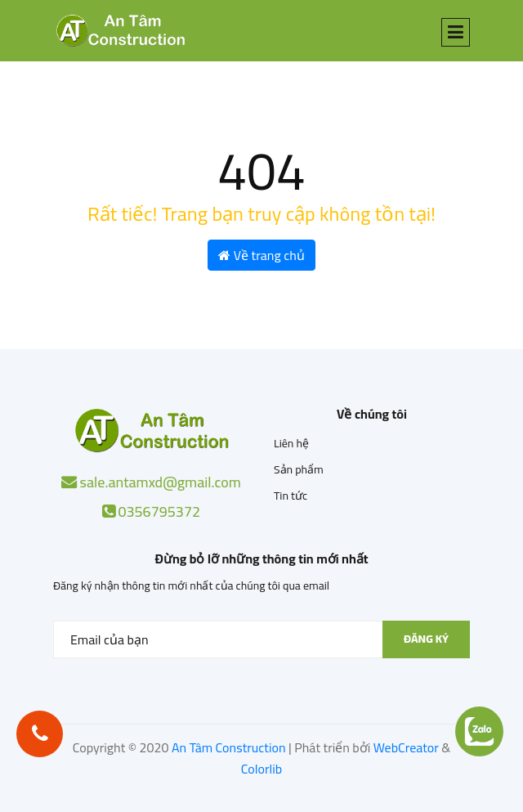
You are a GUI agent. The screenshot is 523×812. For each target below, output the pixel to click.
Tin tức (291, 496)
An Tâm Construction (229, 747)
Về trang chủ (261, 255)
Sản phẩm (299, 469)
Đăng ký (426, 639)
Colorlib (261, 769)
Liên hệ (291, 443)
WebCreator (406, 747)
